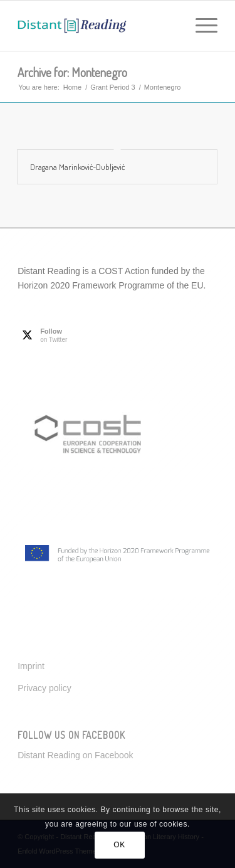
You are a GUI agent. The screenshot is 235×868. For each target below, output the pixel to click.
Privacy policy (44, 688)
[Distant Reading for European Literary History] (97, 26)
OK (119, 845)
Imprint (31, 666)
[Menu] (200, 26)
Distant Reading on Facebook (75, 755)
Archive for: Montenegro (72, 72)
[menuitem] (200, 26)
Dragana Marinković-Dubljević (77, 167)
